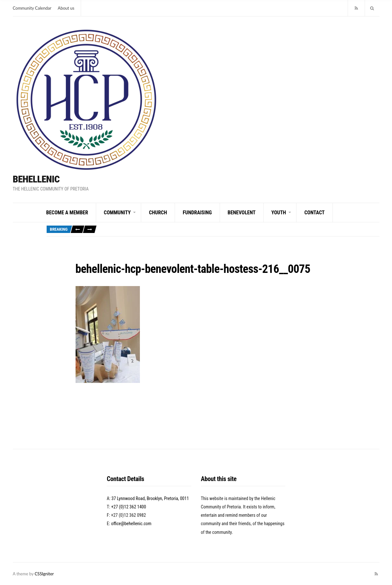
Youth (279, 213)
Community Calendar (32, 8)
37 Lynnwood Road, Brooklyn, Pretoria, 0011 (150, 498)
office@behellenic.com (131, 524)
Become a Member (67, 213)
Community (117, 213)
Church (158, 213)
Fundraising (197, 213)
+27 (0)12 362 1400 (129, 507)
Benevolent (242, 213)
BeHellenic (36, 179)
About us (66, 8)
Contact (314, 213)
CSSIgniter (44, 574)
